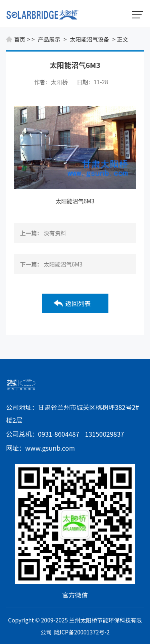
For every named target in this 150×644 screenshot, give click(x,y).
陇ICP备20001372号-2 (82, 632)
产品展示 (49, 39)
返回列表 (78, 303)
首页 (20, 39)
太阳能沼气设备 (90, 39)
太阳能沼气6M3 (75, 201)
